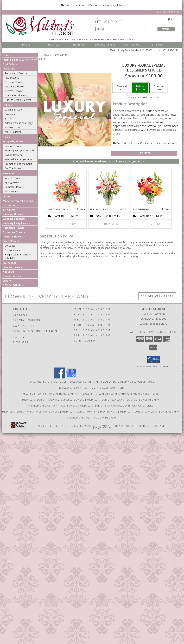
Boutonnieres (12, 250)
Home (6, 55)
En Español (9, 263)
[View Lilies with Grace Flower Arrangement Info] (109, 188)
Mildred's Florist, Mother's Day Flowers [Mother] (90, 412)
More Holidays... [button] (14, 132)
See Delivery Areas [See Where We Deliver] (157, 296)
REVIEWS (79, 44)
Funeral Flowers (14, 146)
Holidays (8, 105)
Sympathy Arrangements (18, 159)
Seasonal (8, 173)
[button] (153, 359)
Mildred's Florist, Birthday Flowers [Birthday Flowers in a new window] (53, 406)
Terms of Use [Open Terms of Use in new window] (102, 428)
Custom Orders (12, 276)
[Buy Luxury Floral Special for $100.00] (144, 153)
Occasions (9, 69)
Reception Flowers (14, 228)
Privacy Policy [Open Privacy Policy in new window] (123, 426)
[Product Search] (127, 29)
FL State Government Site (108, 388)
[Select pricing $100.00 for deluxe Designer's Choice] (140, 88)
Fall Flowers (11, 191)
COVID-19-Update (13, 285)
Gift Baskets (10, 205)
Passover (10, 114)
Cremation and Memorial (19, 164)
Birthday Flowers (14, 82)
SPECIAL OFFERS (105, 44)
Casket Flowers (13, 155)
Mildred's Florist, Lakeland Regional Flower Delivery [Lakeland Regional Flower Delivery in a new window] (124, 400)
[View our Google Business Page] (71, 378)
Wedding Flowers (13, 214)
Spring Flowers (13, 182)
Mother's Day (12, 127)
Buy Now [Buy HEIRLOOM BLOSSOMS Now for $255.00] (69, 224)
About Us (8, 272)
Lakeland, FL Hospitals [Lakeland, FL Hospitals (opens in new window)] (85, 382)
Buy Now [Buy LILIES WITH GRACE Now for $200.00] (111, 224)
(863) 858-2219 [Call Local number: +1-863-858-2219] (171, 12)
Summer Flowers (14, 187)
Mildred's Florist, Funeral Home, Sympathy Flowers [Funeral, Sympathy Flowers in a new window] (58, 394)
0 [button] (170, 19)
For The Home (13, 168)
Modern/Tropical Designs (18, 201)
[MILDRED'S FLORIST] (40, 25)
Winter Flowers (13, 178)
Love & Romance (13, 267)
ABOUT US (53, 44)
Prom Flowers (11, 241)
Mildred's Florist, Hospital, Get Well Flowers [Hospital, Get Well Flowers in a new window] (54, 400)
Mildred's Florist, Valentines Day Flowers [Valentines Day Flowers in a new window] (31, 412)
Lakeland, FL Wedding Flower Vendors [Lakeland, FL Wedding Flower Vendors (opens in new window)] (129, 382)
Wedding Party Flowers (17, 223)
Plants (7, 197)
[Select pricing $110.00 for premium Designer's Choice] (159, 88)
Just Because (12, 78)
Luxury (7, 281)
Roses (6, 137)
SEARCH (166, 29)
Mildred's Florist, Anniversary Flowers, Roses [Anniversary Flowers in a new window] (128, 394)
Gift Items (9, 210)
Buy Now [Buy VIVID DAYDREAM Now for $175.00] (154, 224)
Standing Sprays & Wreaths (20, 150)
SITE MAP (158, 44)
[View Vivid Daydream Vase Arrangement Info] (151, 188)
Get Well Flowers (14, 91)
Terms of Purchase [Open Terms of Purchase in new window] (151, 426)
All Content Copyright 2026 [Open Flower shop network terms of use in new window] (58, 426)
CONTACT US (132, 44)
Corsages (10, 246)
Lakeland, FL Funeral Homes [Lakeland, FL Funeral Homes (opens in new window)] (48, 382)
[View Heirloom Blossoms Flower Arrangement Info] (66, 188)
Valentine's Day (13, 110)
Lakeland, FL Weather (73, 388)
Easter (8, 118)
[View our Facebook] (60, 378)
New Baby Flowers (15, 86)
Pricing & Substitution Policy (20, 60)
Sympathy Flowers (14, 141)
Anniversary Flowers (16, 73)
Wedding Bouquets (14, 219)
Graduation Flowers (16, 95)
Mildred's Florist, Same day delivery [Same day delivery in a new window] (92, 418)
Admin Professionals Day (19, 123)
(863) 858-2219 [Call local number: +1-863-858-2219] (158, 324)
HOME (26, 44)
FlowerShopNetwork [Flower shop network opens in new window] (94, 426)
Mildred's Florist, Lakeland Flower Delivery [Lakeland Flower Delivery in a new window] (150, 412)
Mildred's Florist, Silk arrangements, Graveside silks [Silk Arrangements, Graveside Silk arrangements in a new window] (117, 406)
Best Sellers (10, 64)
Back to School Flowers (18, 100)
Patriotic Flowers (13, 237)
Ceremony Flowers (14, 232)
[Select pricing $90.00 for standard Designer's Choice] (122, 88)
